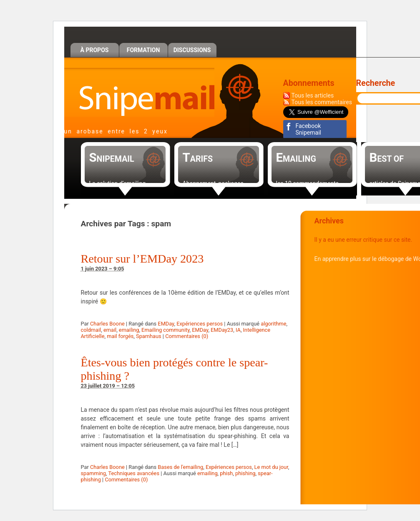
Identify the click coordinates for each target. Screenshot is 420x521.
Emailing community (165, 330)
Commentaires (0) (187, 336)
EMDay (166, 324)
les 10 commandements (308, 183)
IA (238, 330)
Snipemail (139, 92)
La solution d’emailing (118, 183)
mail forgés (120, 336)
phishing (245, 473)
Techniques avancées (134, 473)
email (110, 330)
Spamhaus (149, 336)
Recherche (376, 83)
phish (226, 473)
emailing (129, 330)
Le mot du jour (271, 467)
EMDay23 (222, 330)
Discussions (192, 50)
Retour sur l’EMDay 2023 (142, 259)
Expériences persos (200, 324)
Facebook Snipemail (308, 129)
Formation (143, 50)
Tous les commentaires (322, 102)
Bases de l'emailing (180, 467)
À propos (95, 50)
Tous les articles (313, 95)
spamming (94, 473)
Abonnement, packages (213, 183)
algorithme (273, 324)
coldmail (91, 330)
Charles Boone (107, 324)
